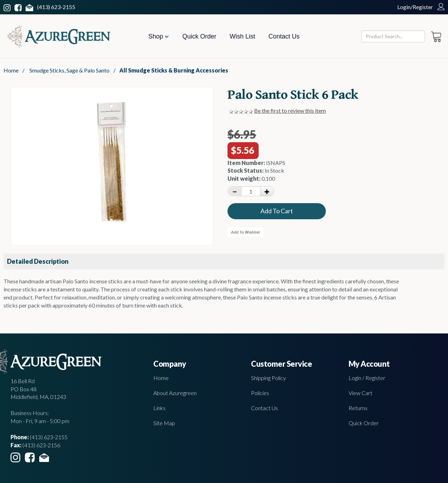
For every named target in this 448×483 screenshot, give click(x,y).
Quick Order (199, 36)
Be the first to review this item (290, 111)
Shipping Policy (268, 378)
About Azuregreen (175, 393)
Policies (260, 393)
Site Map (164, 423)
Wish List (242, 36)
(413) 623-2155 (56, 7)
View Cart (360, 393)
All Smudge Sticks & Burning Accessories (174, 70)
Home (11, 70)
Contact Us (284, 36)
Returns (358, 408)
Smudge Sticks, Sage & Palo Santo (69, 70)
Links (159, 408)
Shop (159, 36)
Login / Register (367, 378)
